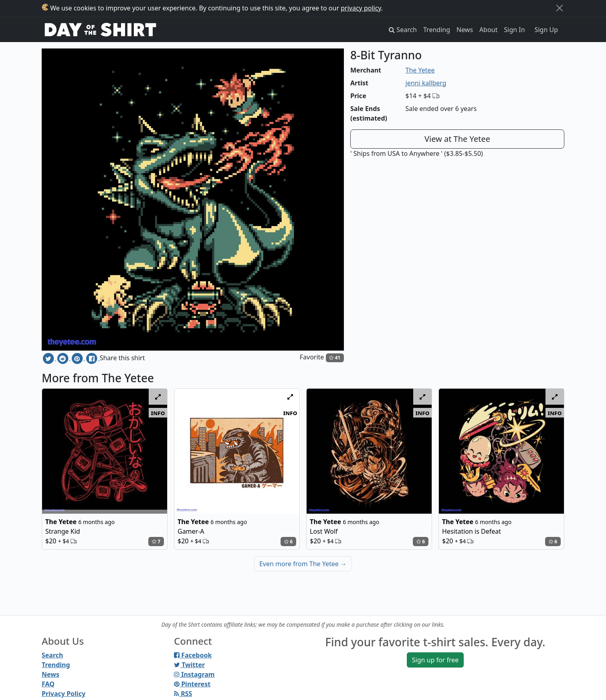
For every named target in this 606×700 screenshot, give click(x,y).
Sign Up (546, 30)
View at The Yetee (457, 139)
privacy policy (361, 8)
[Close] (560, 8)
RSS (183, 694)
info (158, 413)
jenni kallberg (426, 83)
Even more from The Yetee (303, 564)
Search (52, 655)
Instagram (194, 674)
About (488, 30)
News (465, 30)
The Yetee (420, 70)
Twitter (189, 665)
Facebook (193, 655)
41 (335, 358)
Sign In (515, 30)
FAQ (48, 684)
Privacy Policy (64, 694)
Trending (437, 30)
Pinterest (192, 684)
